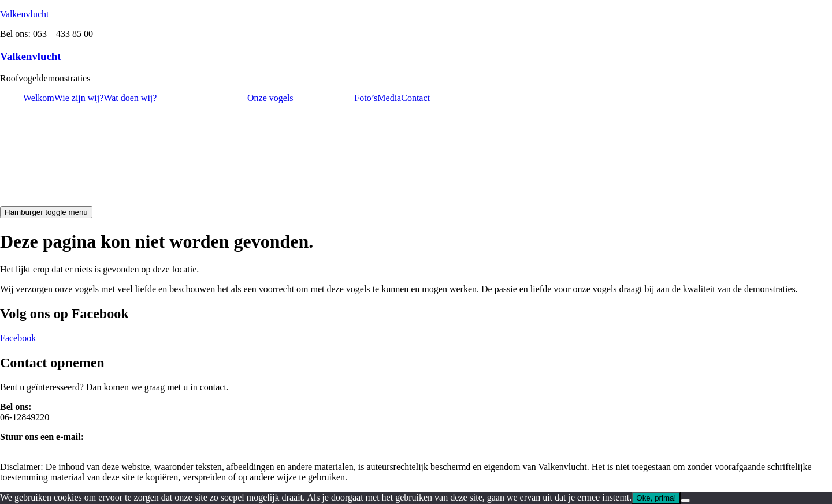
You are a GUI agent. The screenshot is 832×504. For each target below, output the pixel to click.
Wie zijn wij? (79, 98)
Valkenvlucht (24, 14)
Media (389, 98)
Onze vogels (270, 98)
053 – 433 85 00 (63, 34)
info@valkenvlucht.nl (40, 447)
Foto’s (366, 98)
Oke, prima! (656, 498)
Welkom (39, 98)
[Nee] (685, 501)
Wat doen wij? (130, 98)
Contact (415, 98)
